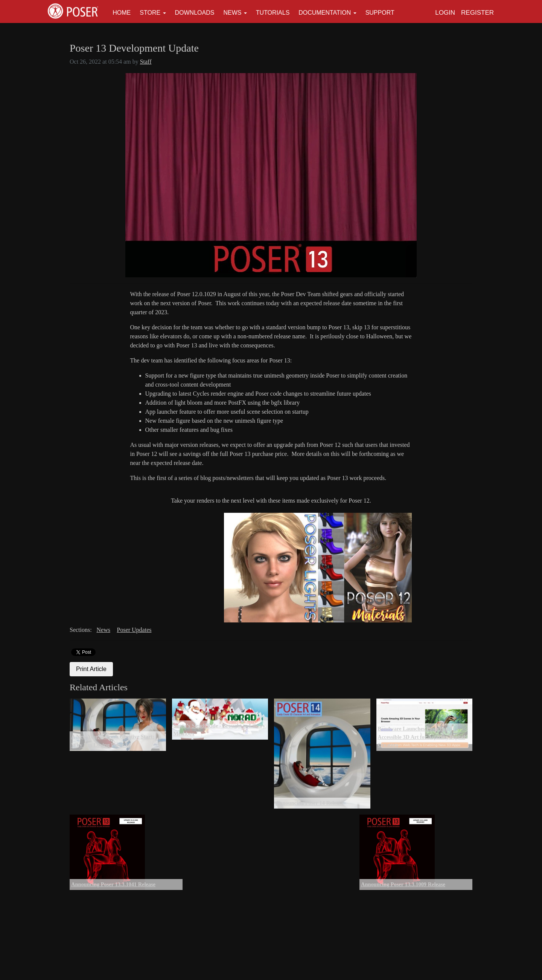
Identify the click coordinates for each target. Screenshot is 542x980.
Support (380, 13)
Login (445, 13)
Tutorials (273, 13)
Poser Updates (134, 630)
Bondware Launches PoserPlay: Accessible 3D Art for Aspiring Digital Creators (422, 737)
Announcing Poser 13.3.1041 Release (113, 884)
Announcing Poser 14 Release (310, 803)
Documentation (325, 13)
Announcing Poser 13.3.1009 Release (403, 884)
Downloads (195, 13)
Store (150, 13)
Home (122, 13)
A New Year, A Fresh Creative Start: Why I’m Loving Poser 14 (113, 741)
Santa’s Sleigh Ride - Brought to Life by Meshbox (219, 730)
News (232, 13)
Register (477, 13)
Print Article (91, 669)
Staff (146, 62)
